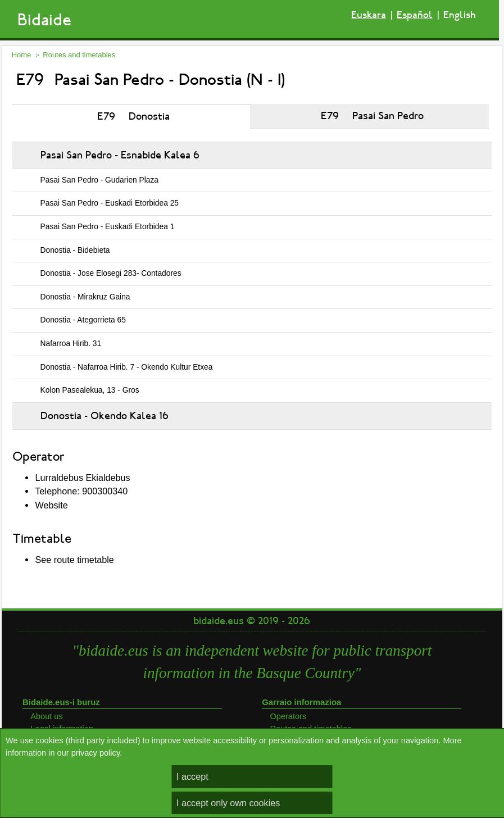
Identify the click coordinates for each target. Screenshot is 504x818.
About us (47, 716)
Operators (288, 716)
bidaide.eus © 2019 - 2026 (252, 621)
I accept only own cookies (228, 803)
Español (415, 15)
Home (22, 55)
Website (51, 505)
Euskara (369, 15)
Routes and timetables (79, 55)
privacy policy (96, 753)
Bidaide (44, 20)
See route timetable (74, 560)
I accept (192, 776)
